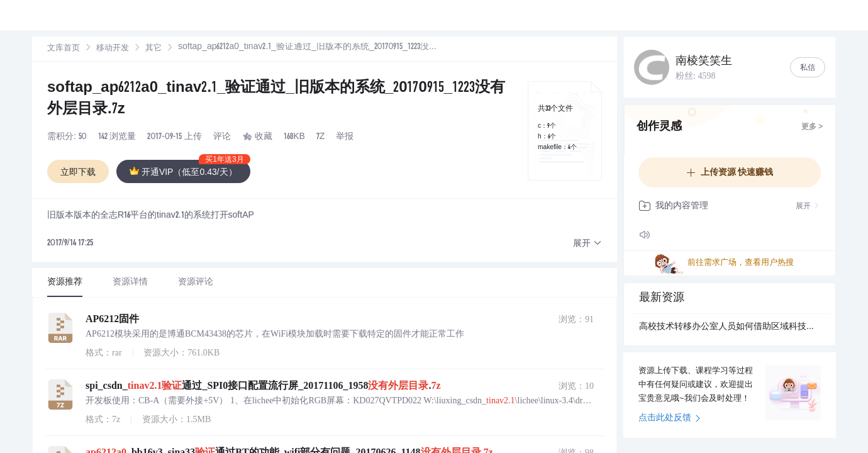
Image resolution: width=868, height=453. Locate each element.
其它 (143, 48)
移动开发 (108, 48)
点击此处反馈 (670, 418)
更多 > (812, 127)
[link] (64, 47)
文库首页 (64, 48)
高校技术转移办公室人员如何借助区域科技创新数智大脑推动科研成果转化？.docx (730, 327)
